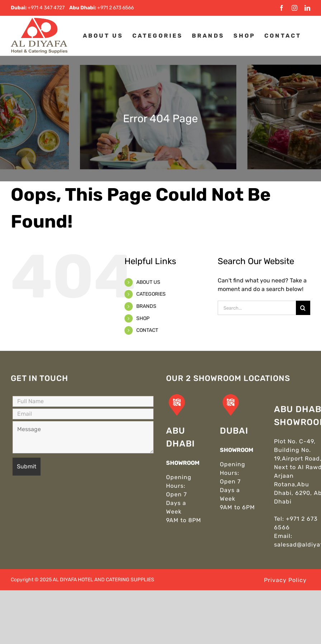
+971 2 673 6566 (115, 8)
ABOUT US (148, 282)
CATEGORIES (151, 294)
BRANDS (146, 306)
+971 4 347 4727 (46, 8)
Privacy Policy (285, 580)
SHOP (143, 318)
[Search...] (257, 308)
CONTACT (147, 330)
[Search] (303, 308)
